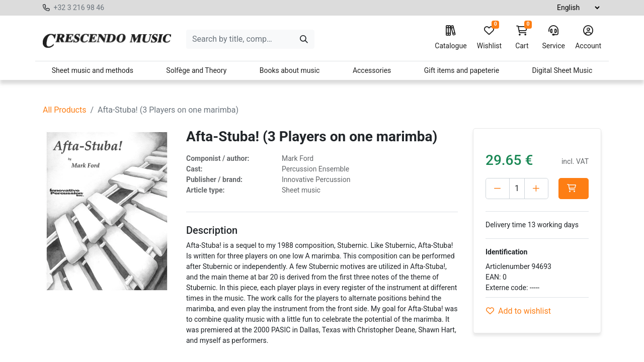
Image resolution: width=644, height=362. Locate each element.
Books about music (290, 70)
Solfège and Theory (196, 70)
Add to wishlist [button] (518, 311)
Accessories (372, 70)
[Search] (304, 39)
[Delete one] (498, 189)
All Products (64, 110)
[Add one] (536, 189)
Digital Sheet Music (562, 70)
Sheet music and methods (93, 70)
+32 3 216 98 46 (79, 8)
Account (588, 38)
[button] (574, 189)
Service (553, 38)
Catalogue (451, 38)
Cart (522, 38)
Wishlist (489, 38)
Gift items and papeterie (462, 70)
